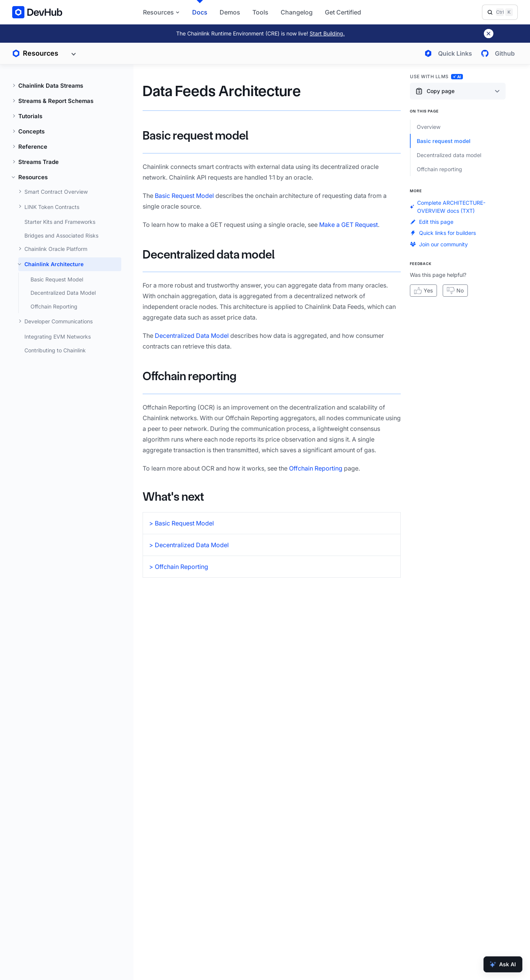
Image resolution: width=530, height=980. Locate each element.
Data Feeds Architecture (222, 91)
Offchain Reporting (54, 306)
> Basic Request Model (181, 523)
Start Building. (327, 33)
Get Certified (343, 12)
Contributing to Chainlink (55, 350)
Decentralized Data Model (63, 293)
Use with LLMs (436, 76)
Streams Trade (39, 162)
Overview (429, 127)
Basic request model (195, 136)
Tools (260, 12)
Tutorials (30, 116)
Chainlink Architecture (54, 264)
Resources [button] (161, 12)
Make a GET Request (349, 225)
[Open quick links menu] (447, 53)
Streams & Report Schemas (56, 101)
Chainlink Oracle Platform (56, 249)
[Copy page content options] (458, 91)
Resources (33, 177)
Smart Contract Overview (56, 192)
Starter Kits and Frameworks (60, 222)
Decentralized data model (209, 255)
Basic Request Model (57, 279)
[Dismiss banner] (489, 34)
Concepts (31, 131)
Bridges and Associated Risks (61, 235)
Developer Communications (59, 321)
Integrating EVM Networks (58, 337)
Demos (230, 12)
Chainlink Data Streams (51, 86)
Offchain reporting (190, 376)
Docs (200, 12)
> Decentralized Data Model (189, 545)
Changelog (297, 12)
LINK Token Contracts (52, 207)
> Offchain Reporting (179, 567)
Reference (33, 147)
